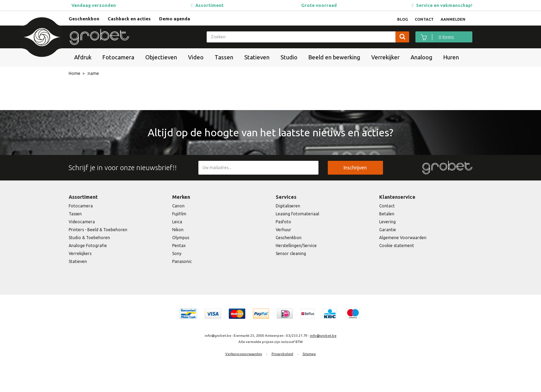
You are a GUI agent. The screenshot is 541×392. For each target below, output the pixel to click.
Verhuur (283, 230)
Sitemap (309, 354)
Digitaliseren (288, 206)
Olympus (181, 238)
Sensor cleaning (291, 253)
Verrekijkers (80, 253)
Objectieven (161, 57)
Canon (178, 206)
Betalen (387, 214)
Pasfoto (283, 222)
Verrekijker (385, 57)
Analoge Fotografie (88, 246)
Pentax (179, 246)
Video (196, 57)
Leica (177, 222)
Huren (451, 57)
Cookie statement (397, 246)
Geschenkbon (84, 19)
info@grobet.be (323, 336)
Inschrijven (355, 168)
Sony (177, 253)
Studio (289, 57)
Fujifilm (179, 214)
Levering (387, 222)
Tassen (224, 57)
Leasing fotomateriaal (297, 214)
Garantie (388, 230)
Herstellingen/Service (296, 246)
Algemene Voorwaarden (403, 238)
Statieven (257, 57)
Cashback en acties (129, 19)
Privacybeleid (282, 354)
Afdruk (83, 57)
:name (93, 73)
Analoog (421, 57)
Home (75, 73)
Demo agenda (175, 19)
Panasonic (182, 261)
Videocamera (82, 222)
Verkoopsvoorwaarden (244, 354)
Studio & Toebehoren (89, 238)
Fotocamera (118, 57)
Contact (387, 206)
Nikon (178, 230)
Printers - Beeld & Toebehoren (98, 230)
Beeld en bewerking (334, 57)
